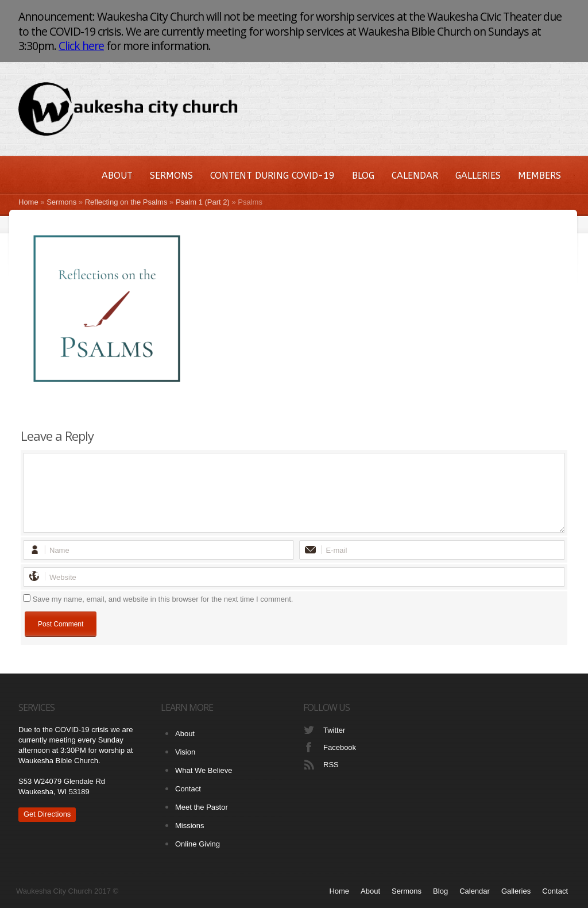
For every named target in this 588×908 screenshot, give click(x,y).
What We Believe (204, 770)
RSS (331, 765)
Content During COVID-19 (272, 176)
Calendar (415, 176)
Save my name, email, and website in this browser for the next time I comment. (163, 599)
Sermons (171, 176)
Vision (185, 752)
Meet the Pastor (202, 807)
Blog (363, 176)
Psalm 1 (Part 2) (203, 202)
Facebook (340, 747)
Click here (81, 46)
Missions (190, 826)
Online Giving (198, 844)
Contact (188, 789)
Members (539, 176)
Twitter (334, 730)
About (117, 176)
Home (28, 202)
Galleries (478, 176)
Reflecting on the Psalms (126, 202)
